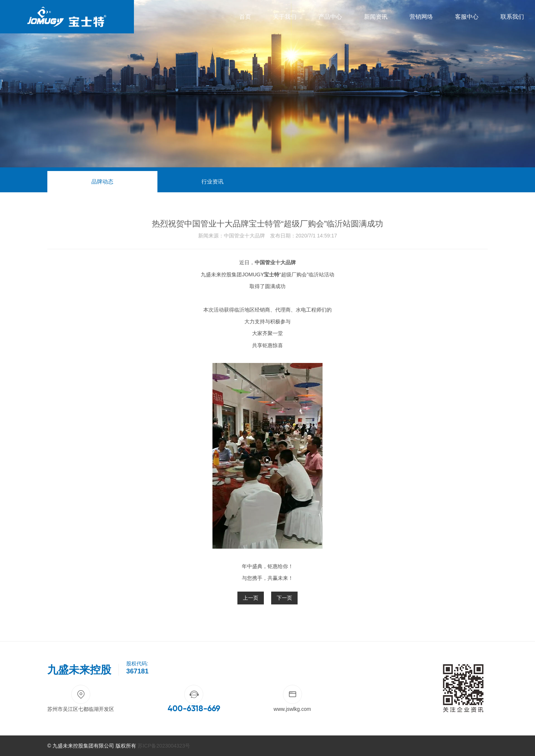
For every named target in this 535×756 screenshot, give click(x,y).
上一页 (251, 598)
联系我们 (512, 17)
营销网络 (421, 17)
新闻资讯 (376, 17)
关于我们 (285, 17)
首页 (245, 17)
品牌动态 (102, 182)
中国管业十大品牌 (275, 262)
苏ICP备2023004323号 (164, 746)
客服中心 (467, 17)
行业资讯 (212, 182)
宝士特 (272, 275)
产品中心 (330, 17)
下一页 (284, 598)
